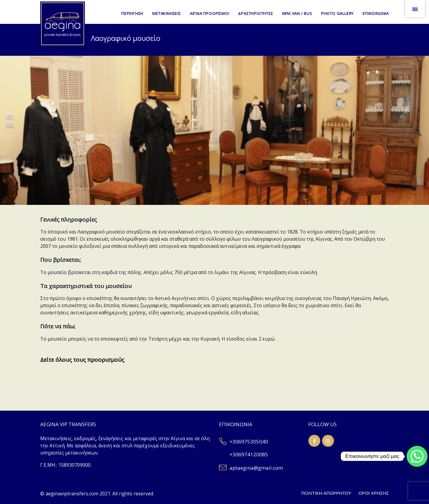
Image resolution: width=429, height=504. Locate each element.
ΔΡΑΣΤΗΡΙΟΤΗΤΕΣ (255, 13)
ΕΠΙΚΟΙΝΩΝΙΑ (376, 13)
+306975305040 (249, 442)
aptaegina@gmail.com (256, 468)
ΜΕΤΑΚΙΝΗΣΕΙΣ (167, 13)
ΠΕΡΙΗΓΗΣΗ (132, 13)
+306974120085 (249, 454)
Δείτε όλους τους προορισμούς (82, 360)
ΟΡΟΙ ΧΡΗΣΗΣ (374, 493)
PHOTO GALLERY (337, 13)
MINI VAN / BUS (297, 13)
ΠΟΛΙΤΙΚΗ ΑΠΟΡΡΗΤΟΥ (326, 493)
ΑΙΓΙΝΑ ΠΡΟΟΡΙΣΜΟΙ (210, 13)
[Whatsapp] (417, 456)
